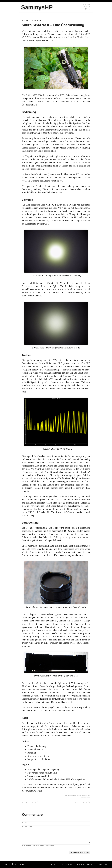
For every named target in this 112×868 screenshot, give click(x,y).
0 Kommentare (85, 798)
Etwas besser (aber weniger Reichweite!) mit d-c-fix (56, 325)
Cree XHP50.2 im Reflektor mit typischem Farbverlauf (56, 253)
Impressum (102, 864)
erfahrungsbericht (71, 796)
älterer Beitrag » (83, 802)
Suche (87, 7)
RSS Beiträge (67, 864)
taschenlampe (86, 796)
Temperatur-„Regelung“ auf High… (56, 424)
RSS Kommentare (85, 864)
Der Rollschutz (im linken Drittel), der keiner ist (56, 665)
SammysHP (37, 7)
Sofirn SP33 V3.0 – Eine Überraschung (53, 25)
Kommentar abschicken (80, 852)
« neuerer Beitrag (30, 802)
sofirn (79, 796)
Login (53, 864)
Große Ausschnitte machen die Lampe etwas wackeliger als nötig (56, 585)
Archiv (87, 4)
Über (88, 9)
